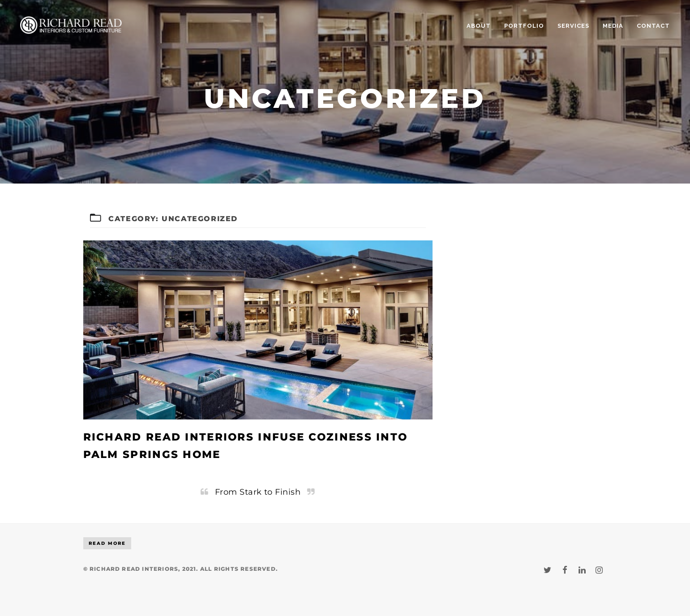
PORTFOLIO (524, 26)
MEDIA (613, 26)
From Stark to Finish (258, 492)
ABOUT (479, 26)
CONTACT (653, 26)
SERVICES (573, 26)
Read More (107, 543)
